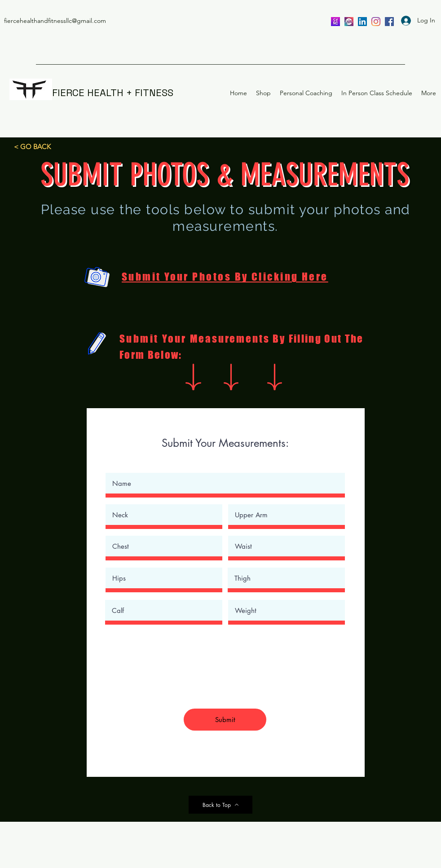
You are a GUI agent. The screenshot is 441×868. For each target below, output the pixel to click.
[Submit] (225, 720)
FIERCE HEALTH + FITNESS (113, 93)
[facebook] (389, 22)
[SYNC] (335, 22)
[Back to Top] (220, 805)
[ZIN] (349, 22)
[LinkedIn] (362, 22)
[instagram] (376, 22)
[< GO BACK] (32, 146)
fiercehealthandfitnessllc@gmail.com (55, 21)
